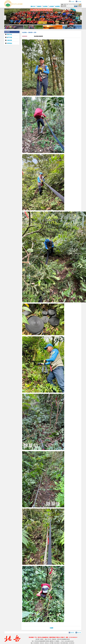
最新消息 (10, 34)
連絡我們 (72, 633)
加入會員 (72, 2)
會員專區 (57, 6)
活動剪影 (10, 40)
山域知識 (51, 6)
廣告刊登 (79, 633)
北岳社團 (79, 2)
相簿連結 (10, 43)
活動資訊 (39, 6)
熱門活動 (10, 37)
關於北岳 (33, 6)
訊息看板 (45, 6)
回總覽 (51, 628)
